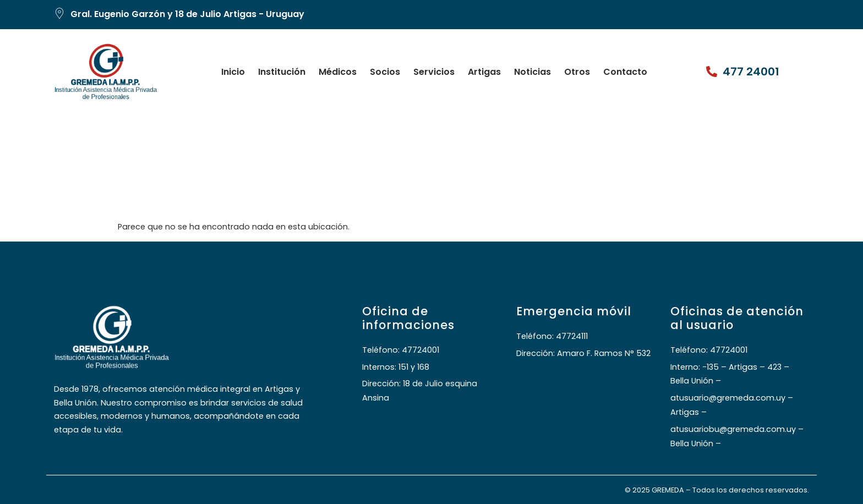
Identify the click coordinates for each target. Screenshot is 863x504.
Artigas (484, 72)
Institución (282, 72)
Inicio (233, 72)
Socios (385, 72)
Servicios (434, 72)
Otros (577, 72)
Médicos (338, 72)
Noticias (532, 72)
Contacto (625, 72)
